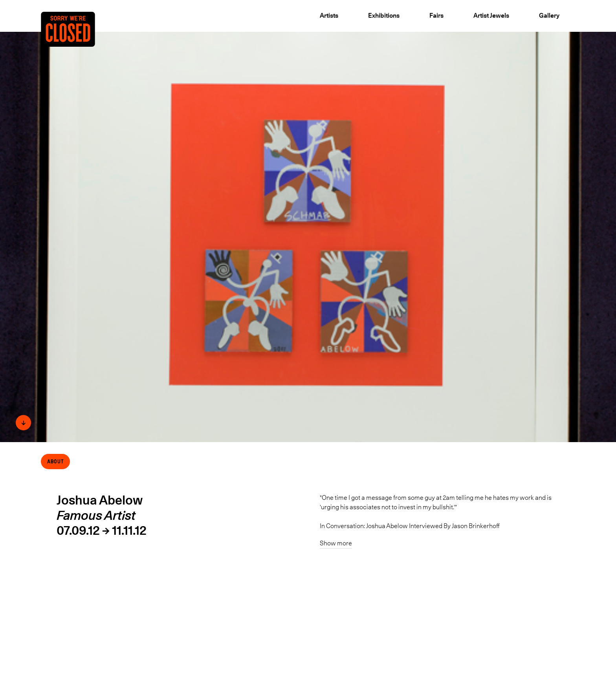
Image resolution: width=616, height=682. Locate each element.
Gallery (549, 15)
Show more (336, 543)
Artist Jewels (491, 15)
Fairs (436, 15)
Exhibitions (384, 15)
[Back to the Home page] (76, 42)
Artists (329, 15)
